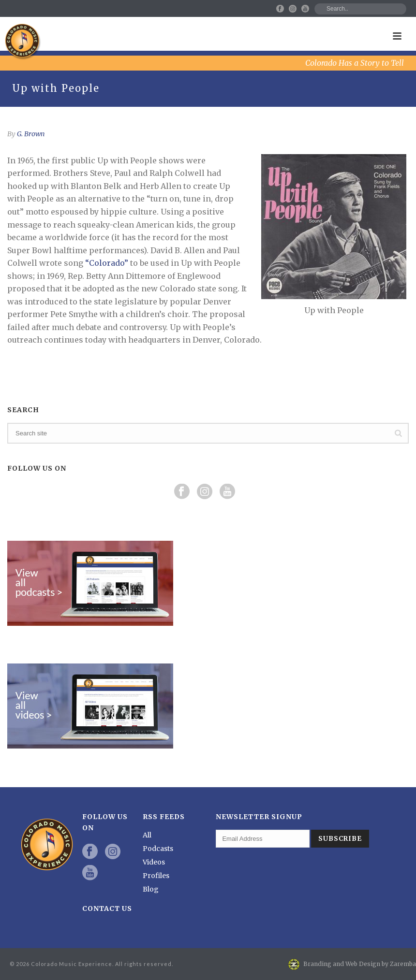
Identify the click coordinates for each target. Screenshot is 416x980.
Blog (151, 889)
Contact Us (107, 908)
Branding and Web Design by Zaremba (360, 964)
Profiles (156, 876)
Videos (154, 862)
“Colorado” (107, 263)
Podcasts (158, 849)
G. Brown (31, 134)
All (147, 835)
